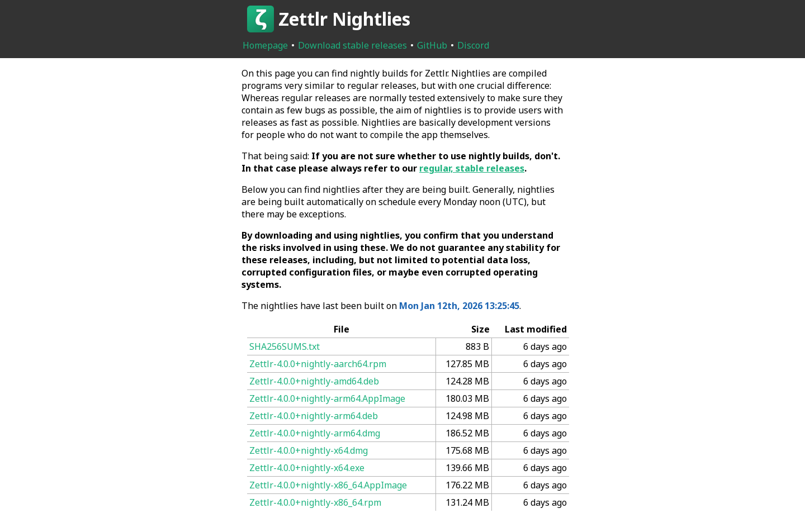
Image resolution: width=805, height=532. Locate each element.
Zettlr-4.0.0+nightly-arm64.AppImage (327, 398)
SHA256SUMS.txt (285, 346)
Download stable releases (352, 45)
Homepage (265, 45)
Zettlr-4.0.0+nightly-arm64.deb (314, 416)
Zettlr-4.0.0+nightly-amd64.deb (314, 381)
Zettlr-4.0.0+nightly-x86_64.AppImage (328, 485)
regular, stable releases (472, 168)
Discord (473, 45)
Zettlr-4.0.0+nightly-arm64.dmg (315, 433)
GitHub (432, 45)
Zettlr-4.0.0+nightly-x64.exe (307, 468)
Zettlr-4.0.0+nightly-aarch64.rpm (318, 364)
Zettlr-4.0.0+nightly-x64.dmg (309, 450)
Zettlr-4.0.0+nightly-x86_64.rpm (315, 502)
